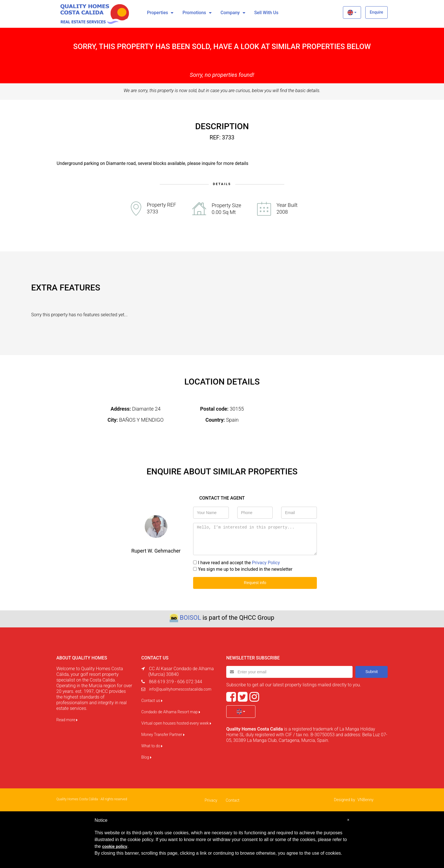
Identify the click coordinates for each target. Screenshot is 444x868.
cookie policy (115, 846)
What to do (152, 746)
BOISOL (190, 618)
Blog (146, 757)
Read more (67, 720)
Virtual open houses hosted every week (176, 723)
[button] (352, 12)
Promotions (194, 13)
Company (230, 13)
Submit (372, 672)
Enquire (376, 12)
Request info (255, 583)
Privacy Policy (266, 563)
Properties (158, 13)
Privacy (211, 800)
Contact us (152, 701)
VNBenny (366, 800)
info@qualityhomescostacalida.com (180, 689)
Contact (232, 800)
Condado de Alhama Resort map (171, 712)
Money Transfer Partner (163, 735)
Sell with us (266, 13)
